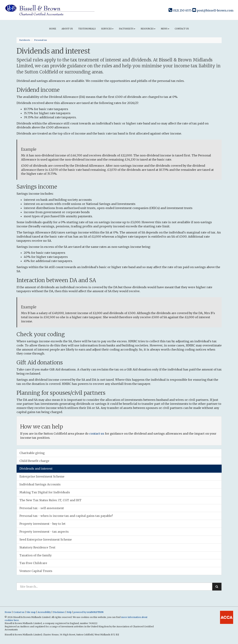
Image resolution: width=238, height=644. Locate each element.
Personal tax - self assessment (42, 508)
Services (107, 29)
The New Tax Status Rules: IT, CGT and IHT (50, 500)
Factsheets (127, 29)
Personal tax (41, 40)
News (165, 29)
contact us (97, 434)
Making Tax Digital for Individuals (45, 492)
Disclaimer (59, 612)
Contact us (182, 29)
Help (69, 612)
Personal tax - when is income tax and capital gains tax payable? (66, 516)
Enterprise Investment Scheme (42, 476)
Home (53, 29)
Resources (148, 29)
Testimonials (87, 29)
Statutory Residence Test (37, 547)
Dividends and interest (36, 469)
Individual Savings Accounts (40, 484)
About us (67, 29)
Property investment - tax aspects (44, 532)
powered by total (89, 612)
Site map (31, 612)
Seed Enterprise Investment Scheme (46, 539)
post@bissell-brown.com (213, 10)
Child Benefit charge (34, 461)
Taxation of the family (36, 555)
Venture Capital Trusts (36, 571)
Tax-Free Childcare (33, 563)
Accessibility (44, 612)
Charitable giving (32, 453)
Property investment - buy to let (42, 524)
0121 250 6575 (180, 10)
